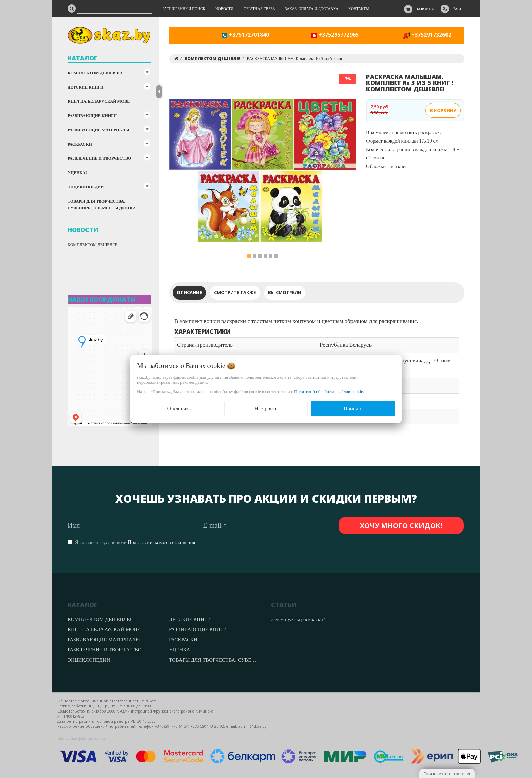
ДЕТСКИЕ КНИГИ (85, 87)
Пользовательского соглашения (161, 542)
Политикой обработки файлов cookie (329, 391)
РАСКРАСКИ (80, 144)
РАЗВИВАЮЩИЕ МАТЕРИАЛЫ (98, 130)
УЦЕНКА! (77, 173)
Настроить (266, 409)
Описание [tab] (189, 292)
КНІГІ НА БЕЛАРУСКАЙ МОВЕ (99, 101)
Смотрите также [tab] (235, 292)
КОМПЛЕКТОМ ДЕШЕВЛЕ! (95, 73)
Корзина (426, 9)
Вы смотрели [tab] (285, 292)
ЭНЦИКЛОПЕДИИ (86, 187)
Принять (353, 409)
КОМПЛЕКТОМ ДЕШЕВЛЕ (92, 245)
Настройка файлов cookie (81, 738)
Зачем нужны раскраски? (298, 619)
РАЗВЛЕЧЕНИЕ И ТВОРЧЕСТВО (99, 158)
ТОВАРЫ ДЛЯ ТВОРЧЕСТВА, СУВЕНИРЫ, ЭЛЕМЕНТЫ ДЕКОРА (102, 205)
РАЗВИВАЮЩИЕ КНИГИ (92, 116)
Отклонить (179, 409)
